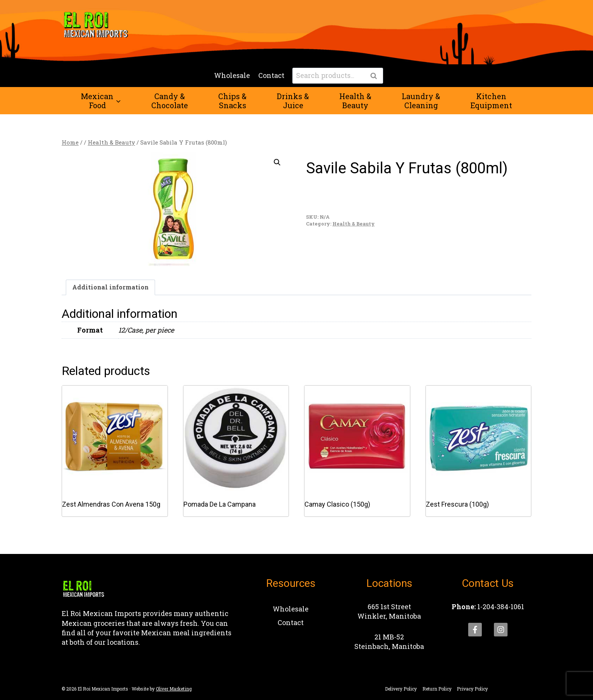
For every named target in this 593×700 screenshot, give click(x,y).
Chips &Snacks (232, 101)
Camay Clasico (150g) (337, 504)
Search (376, 76)
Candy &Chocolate (170, 101)
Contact (271, 75)
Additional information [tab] (110, 287)
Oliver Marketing (174, 689)
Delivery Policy (401, 689)
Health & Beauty (354, 224)
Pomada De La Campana (220, 504)
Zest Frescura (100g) (457, 504)
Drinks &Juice (293, 101)
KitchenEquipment (491, 101)
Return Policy (437, 689)
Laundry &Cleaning (421, 101)
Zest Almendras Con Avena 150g (111, 504)
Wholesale (232, 75)
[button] (277, 162)
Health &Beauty (355, 101)
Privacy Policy (472, 689)
